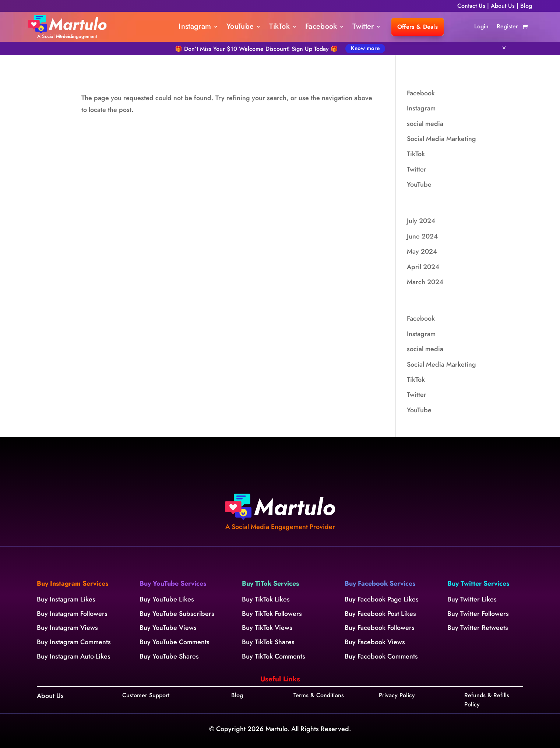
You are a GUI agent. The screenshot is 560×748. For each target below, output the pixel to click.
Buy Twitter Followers (478, 614)
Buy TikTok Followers (272, 614)
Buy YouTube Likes (167, 599)
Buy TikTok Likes (266, 599)
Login (481, 27)
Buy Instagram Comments (74, 642)
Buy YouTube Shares (169, 656)
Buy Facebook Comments (381, 656)
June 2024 (422, 236)
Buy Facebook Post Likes (380, 614)
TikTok (279, 28)
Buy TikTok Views (267, 628)
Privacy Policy (397, 695)
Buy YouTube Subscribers (177, 614)
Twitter (363, 28)
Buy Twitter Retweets (478, 628)
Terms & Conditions (319, 695)
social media (425, 124)
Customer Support (146, 695)
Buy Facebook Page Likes (382, 599)
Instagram (195, 28)
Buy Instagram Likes (66, 599)
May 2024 (422, 251)
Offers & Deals (418, 27)
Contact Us (471, 6)
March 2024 (425, 282)
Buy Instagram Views (67, 628)
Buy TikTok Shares (268, 642)
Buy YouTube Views (168, 628)
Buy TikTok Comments (274, 656)
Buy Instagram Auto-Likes (74, 656)
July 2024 (421, 221)
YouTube (240, 28)
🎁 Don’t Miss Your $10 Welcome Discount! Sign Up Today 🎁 (256, 49)
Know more (365, 48)
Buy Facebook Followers (380, 628)
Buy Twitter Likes (472, 599)
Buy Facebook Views (375, 642)
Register (507, 27)
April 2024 (423, 267)
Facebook (321, 28)
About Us (504, 6)
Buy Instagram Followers (72, 614)
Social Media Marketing (441, 139)
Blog (526, 6)
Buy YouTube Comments (175, 642)
